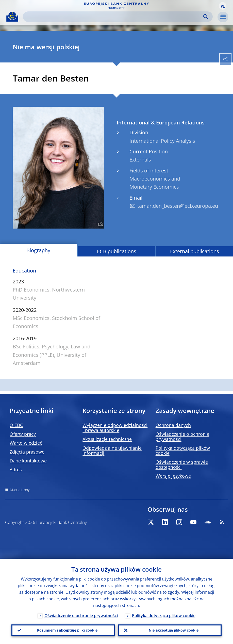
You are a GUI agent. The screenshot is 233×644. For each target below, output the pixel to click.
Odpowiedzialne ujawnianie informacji (112, 450)
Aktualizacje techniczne (107, 439)
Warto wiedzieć (26, 443)
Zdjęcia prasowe (27, 452)
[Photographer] (100, 224)
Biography (38, 250)
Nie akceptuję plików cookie (174, 630)
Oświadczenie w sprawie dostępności (182, 464)
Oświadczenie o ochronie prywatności (182, 437)
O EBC (16, 425)
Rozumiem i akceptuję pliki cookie (67, 630)
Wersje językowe (173, 476)
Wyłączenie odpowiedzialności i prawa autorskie (115, 428)
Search (206, 17)
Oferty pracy (23, 434)
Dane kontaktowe (28, 461)
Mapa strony (20, 490)
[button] (223, 6)
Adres (16, 470)
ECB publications (117, 251)
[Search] (114, 17)
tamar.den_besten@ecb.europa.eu (178, 206)
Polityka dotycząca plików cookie (183, 450)
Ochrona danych (173, 425)
